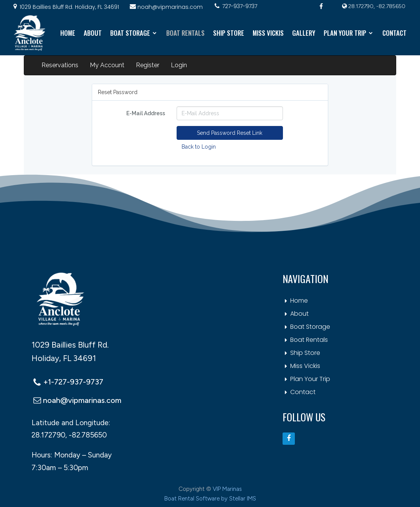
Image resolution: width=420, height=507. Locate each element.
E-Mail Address (146, 113)
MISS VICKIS (268, 33)
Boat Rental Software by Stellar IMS (210, 499)
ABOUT (93, 33)
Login (179, 65)
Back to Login (199, 147)
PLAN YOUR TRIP (349, 33)
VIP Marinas (227, 489)
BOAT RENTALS (185, 33)
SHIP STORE (229, 33)
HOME (68, 33)
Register (148, 65)
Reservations (60, 65)
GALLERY (304, 33)
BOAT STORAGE (134, 33)
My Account (107, 65)
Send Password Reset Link (230, 133)
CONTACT (394, 33)
